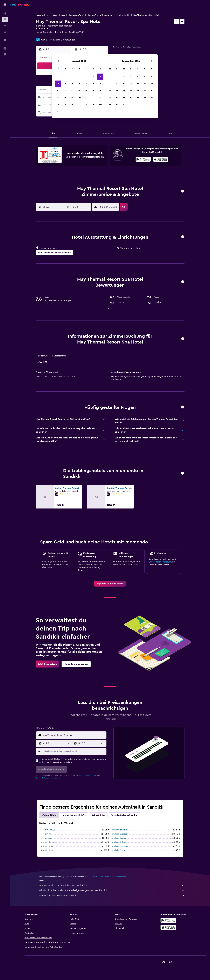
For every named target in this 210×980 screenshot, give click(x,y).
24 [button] (58, 105)
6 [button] (79, 84)
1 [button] (93, 77)
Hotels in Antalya (48, 830)
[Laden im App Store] (161, 160)
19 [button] (72, 98)
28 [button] (86, 105)
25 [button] (65, 105)
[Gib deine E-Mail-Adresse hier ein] (74, 752)
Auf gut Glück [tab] (98, 815)
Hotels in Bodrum (119, 838)
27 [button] (79, 105)
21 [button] (86, 98)
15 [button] (93, 91)
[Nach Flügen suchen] (5, 13)
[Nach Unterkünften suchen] (5, 20)
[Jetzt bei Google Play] (143, 160)
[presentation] (161, 159)
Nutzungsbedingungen (87, 775)
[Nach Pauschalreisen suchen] (5, 32)
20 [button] (79, 98)
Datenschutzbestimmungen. (47, 778)
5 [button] (72, 84)
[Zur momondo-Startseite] (20, 4)
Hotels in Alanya (47, 838)
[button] (5, 5)
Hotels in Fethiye (118, 842)
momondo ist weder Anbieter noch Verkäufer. (112, 885)
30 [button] (100, 105)
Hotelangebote (42, 15)
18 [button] (65, 98)
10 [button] (58, 91)
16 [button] (100, 91)
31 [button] (58, 112)
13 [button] (79, 91)
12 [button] (72, 91)
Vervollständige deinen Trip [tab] (124, 815)
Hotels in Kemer (47, 850)
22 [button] (93, 98)
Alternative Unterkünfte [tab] (74, 815)
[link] (110, 584)
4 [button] (65, 84)
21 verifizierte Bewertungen (61, 40)
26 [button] (72, 105)
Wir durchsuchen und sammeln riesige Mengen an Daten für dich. (112, 890)
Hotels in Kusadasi (119, 834)
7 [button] (86, 84)
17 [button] (58, 98)
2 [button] (100, 77)
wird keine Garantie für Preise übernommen (108, 877)
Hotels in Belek (47, 842)
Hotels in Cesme (118, 850)
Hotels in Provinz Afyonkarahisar (100, 15)
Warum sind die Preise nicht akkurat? (112, 896)
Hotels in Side (46, 834)
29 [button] (93, 105)
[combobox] (74, 735)
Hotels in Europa (58, 15)
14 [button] (86, 91)
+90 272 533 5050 (45, 36)
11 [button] (65, 91)
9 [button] (100, 84)
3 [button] (58, 84)
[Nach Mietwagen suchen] (5, 26)
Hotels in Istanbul (119, 830)
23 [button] (100, 98)
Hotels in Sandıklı (123, 15)
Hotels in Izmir (46, 846)
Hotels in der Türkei (76, 15)
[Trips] (5, 40)
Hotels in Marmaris (119, 846)
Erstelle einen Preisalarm (160, 562)
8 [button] (93, 84)
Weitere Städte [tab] (49, 815)
